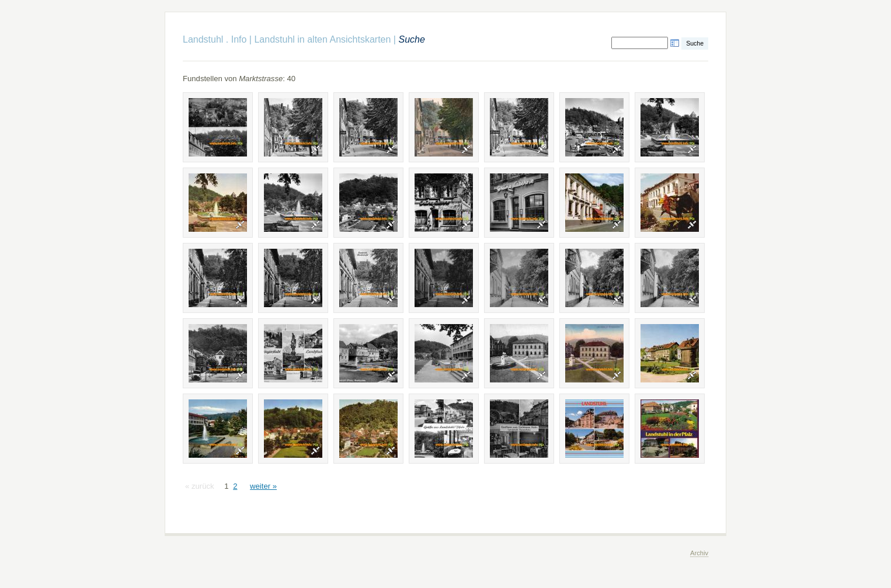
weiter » (263, 486)
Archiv (699, 553)
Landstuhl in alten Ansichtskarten (322, 39)
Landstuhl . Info (215, 39)
